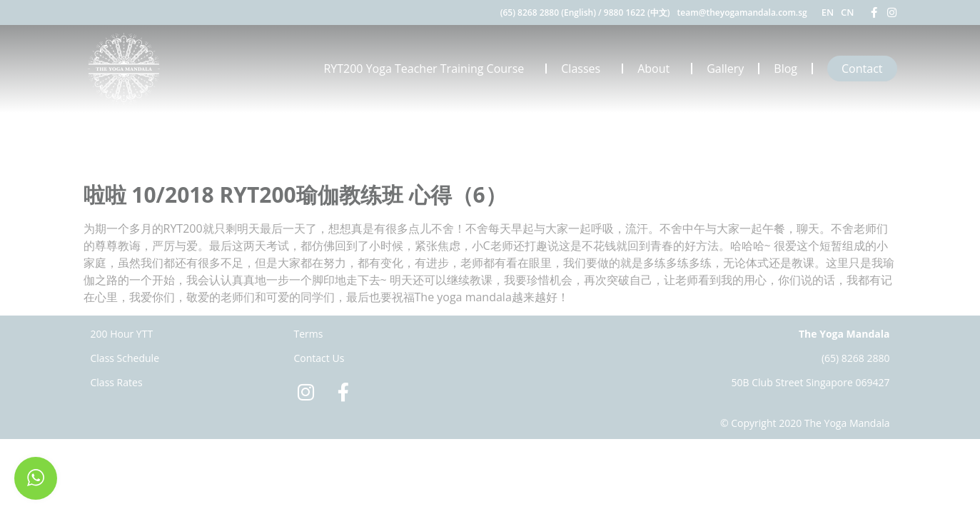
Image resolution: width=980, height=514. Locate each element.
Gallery (725, 69)
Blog (785, 69)
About (657, 69)
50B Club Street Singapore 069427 (811, 382)
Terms (309, 334)
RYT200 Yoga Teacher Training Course (427, 69)
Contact (862, 69)
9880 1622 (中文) (637, 12)
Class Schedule (125, 358)
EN (828, 12)
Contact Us (319, 358)
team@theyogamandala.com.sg (742, 12)
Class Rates (117, 382)
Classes (584, 69)
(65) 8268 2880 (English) (548, 12)
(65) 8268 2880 (856, 358)
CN (847, 12)
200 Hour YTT (122, 334)
